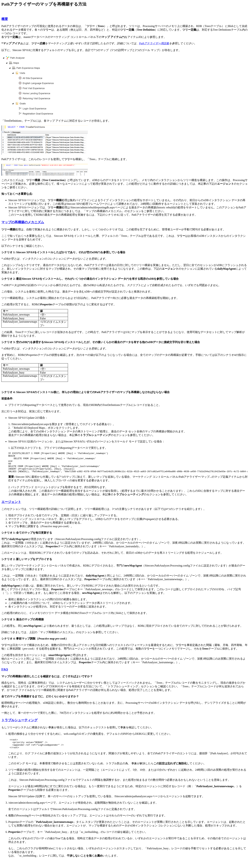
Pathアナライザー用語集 (154, 43)
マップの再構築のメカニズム (23, 222)
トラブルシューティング (19, 724)
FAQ (5, 674)
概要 (5, 19)
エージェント (11, 506)
